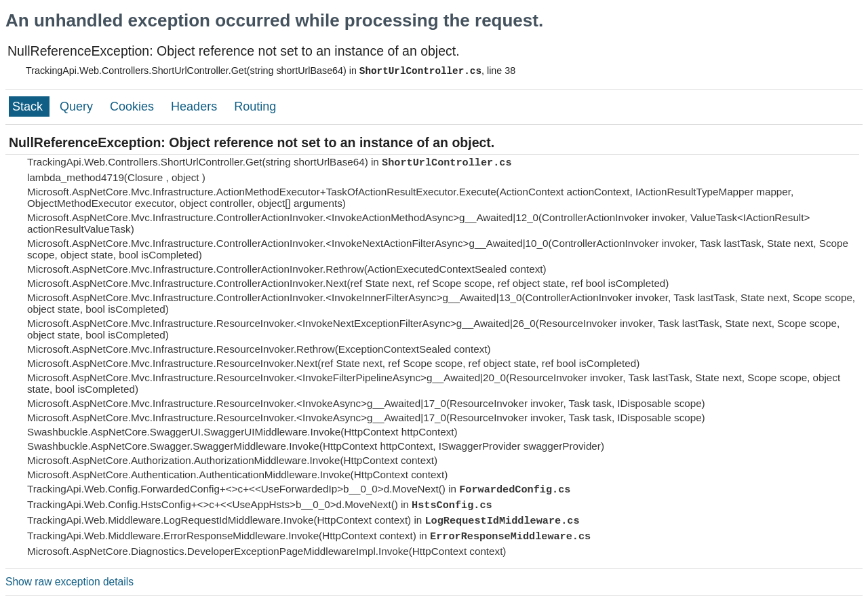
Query (78, 106)
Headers (196, 106)
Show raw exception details (70, 582)
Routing (255, 106)
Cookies (134, 106)
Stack (29, 106)
